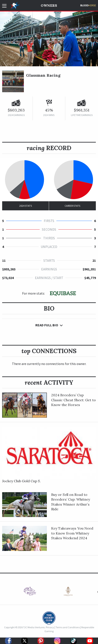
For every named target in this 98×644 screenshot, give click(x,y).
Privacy (50, 627)
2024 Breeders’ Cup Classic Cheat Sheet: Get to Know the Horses (73, 400)
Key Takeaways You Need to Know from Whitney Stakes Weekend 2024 (72, 533)
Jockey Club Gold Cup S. (21, 481)
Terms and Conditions (68, 627)
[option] (30, 592)
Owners (49, 5)
